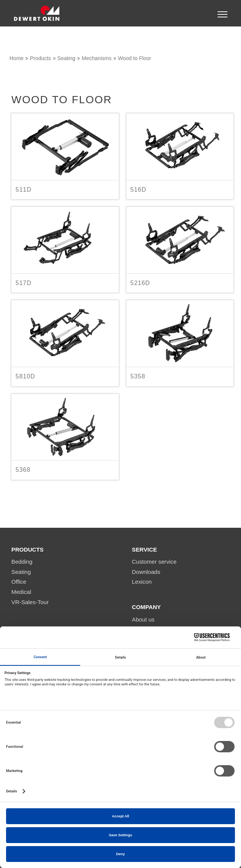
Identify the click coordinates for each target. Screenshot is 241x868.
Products (40, 58)
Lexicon (142, 582)
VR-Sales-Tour (30, 602)
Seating (66, 58)
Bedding (22, 562)
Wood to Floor (135, 58)
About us (143, 619)
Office (19, 582)
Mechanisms (97, 58)
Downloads (146, 572)
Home (16, 58)
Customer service (154, 562)
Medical (21, 592)
